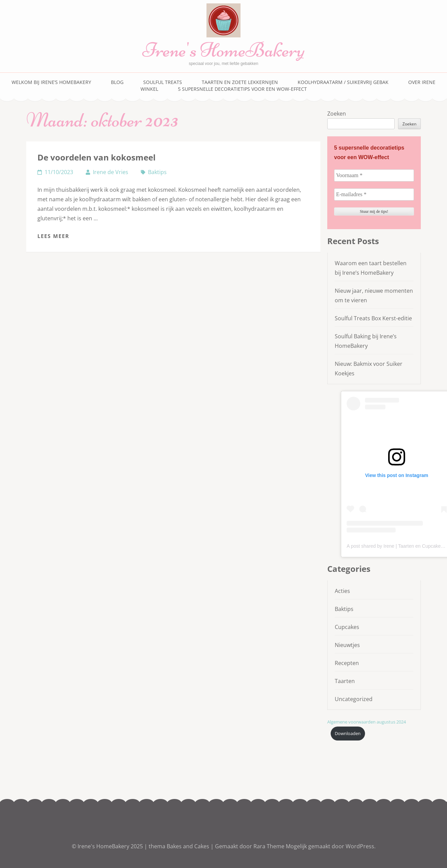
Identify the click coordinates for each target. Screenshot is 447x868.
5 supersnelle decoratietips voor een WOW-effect (242, 89)
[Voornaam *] (374, 175)
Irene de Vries (111, 172)
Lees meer (53, 236)
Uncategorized (354, 699)
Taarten (345, 681)
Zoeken (337, 114)
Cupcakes (347, 627)
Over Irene (422, 82)
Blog (117, 82)
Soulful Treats (163, 82)
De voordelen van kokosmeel (96, 157)
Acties (342, 591)
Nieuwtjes (347, 645)
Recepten (347, 663)
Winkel (149, 89)
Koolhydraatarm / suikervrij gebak (343, 82)
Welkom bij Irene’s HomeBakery (51, 82)
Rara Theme (270, 846)
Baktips (157, 172)
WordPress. (361, 846)
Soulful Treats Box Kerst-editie (373, 318)
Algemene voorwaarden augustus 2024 (367, 722)
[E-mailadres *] (374, 194)
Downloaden (348, 733)
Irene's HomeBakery (223, 50)
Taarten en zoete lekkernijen (240, 82)
